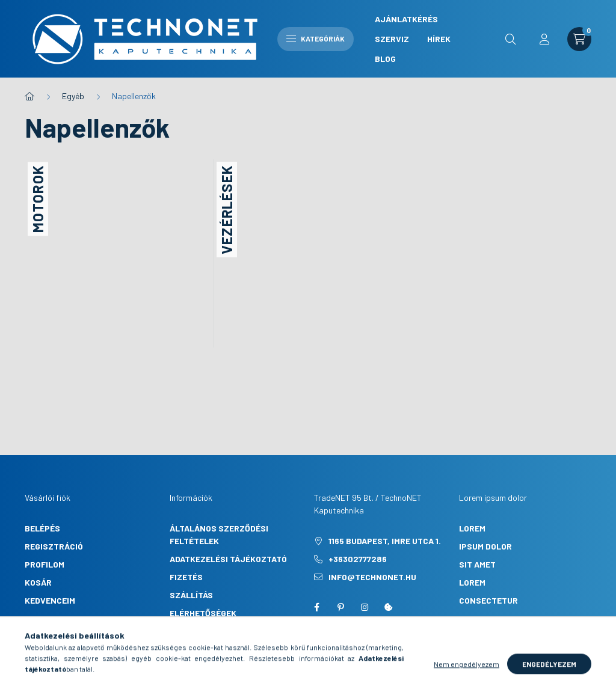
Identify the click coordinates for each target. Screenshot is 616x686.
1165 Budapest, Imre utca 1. (385, 541)
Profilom (45, 564)
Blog (385, 59)
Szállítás (191, 595)
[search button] (511, 39)
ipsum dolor (485, 546)
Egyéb (73, 96)
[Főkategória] (29, 96)
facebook (316, 607)
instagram (365, 607)
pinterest (340, 607)
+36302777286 (358, 559)
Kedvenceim (50, 600)
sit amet (477, 564)
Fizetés (186, 577)
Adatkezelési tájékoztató (228, 559)
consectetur (488, 600)
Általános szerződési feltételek (219, 534)
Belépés (42, 528)
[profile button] (544, 39)
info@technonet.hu (372, 577)
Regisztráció (54, 546)
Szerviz (392, 39)
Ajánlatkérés (406, 19)
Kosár (38, 582)
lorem (472, 528)
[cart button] (579, 39)
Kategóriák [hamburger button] (316, 38)
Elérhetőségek (203, 613)
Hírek (439, 39)
